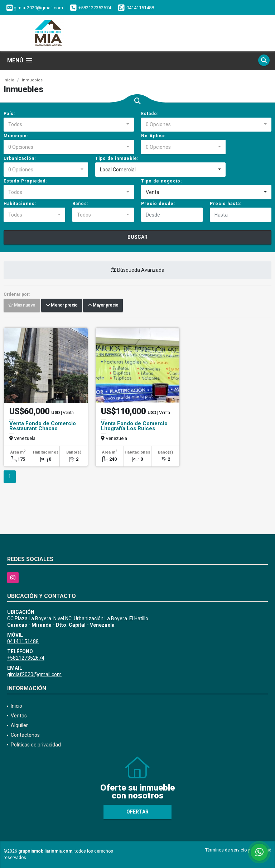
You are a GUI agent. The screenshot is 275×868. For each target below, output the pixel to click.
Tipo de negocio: (161, 181)
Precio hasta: (226, 204)
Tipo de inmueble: (117, 158)
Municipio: (16, 136)
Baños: (80, 204)
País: (9, 114)
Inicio (9, 80)
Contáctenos (25, 735)
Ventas (19, 716)
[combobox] (69, 125)
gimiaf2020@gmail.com (34, 674)
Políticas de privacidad (36, 745)
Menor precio (62, 305)
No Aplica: (153, 136)
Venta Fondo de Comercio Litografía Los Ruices (134, 426)
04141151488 (140, 8)
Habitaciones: (20, 204)
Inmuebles (32, 80)
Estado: (150, 114)
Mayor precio (103, 305)
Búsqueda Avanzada (138, 270)
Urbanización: (20, 158)
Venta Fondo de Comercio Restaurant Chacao (43, 426)
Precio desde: (158, 204)
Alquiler (19, 725)
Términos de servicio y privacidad (238, 850)
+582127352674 (95, 8)
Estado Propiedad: (25, 181)
